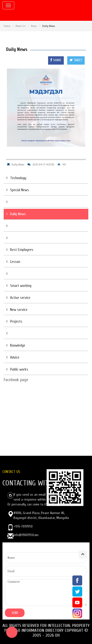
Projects (14, 321)
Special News (18, 190)
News (34, 26)
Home (7, 26)
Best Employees (20, 250)
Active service (18, 298)
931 (64, 164)
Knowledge (16, 345)
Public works (17, 369)
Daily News (18, 164)
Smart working (19, 286)
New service (17, 310)
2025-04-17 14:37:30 (43, 164)
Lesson (13, 262)
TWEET (76, 60)
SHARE (56, 60)
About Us (20, 26)
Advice (13, 357)
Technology (16, 178)
